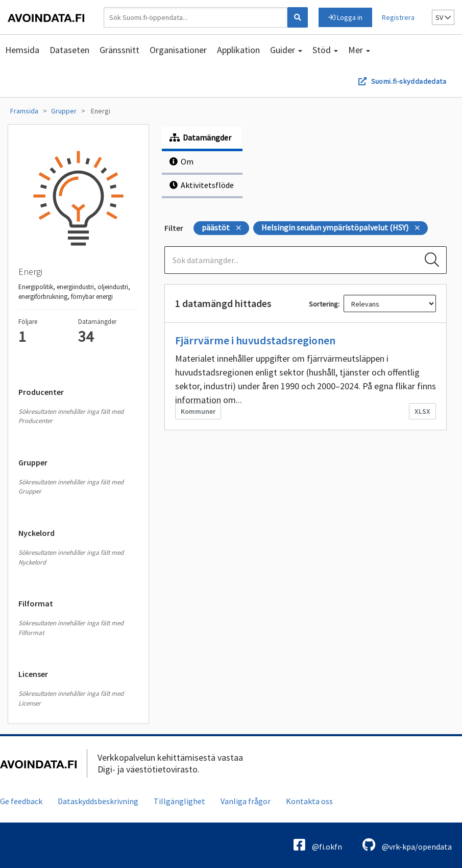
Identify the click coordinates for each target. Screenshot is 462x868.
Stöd (325, 50)
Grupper (64, 111)
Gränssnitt (119, 50)
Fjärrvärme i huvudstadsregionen (255, 340)
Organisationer (178, 50)
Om (181, 161)
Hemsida (22, 50)
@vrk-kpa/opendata (407, 845)
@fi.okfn (318, 845)
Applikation (238, 50)
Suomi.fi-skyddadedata (409, 81)
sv (443, 17)
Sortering (323, 304)
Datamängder (200, 137)
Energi (101, 111)
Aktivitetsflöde (202, 185)
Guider (286, 50)
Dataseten (69, 50)
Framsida (24, 111)
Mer (359, 50)
